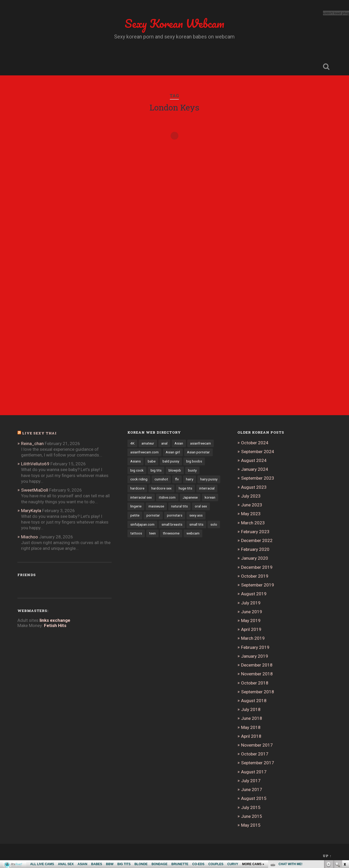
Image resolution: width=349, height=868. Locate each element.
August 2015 (254, 798)
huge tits (185, 488)
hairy (190, 479)
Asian (179, 443)
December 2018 (257, 665)
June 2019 (252, 612)
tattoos (136, 533)
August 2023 (254, 487)
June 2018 (252, 718)
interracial (207, 488)
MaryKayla (31, 511)
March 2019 (253, 638)
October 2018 (255, 683)
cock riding (139, 479)
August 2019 (254, 594)
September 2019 (258, 585)
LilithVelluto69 (35, 464)
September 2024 (258, 452)
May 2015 (251, 825)
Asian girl (173, 452)
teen (152, 533)
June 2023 (252, 505)
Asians (135, 461)
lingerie (136, 506)
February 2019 (255, 647)
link (344, 787)
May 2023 (251, 514)
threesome (171, 533)
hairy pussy (209, 479)
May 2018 (251, 727)
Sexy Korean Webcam (174, 23)
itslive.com (167, 497)
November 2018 (257, 674)
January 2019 (255, 656)
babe (152, 461)
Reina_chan (32, 443)
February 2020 (255, 549)
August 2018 (254, 701)
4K (132, 443)
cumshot (161, 479)
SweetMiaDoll (35, 490)
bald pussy (171, 461)
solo (214, 524)
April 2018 (251, 736)
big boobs (194, 461)
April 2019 (251, 629)
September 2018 (258, 692)
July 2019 (251, 603)
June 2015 (252, 816)
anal (164, 443)
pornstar (153, 515)
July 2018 (251, 709)
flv (177, 479)
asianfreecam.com (144, 452)
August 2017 (254, 772)
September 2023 (258, 478)
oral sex (201, 506)
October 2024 (255, 443)
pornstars (175, 515)
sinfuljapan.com (142, 524)
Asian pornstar (198, 452)
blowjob (175, 470)
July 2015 (251, 807)
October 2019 (255, 576)
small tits (196, 524)
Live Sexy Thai (39, 433)
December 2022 (257, 540)
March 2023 (253, 523)
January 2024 (255, 469)
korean (210, 497)
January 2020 (255, 558)
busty (192, 470)
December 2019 (257, 567)
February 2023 (255, 532)
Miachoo (30, 537)
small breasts (172, 524)
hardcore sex (161, 488)
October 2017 (255, 754)
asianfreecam (201, 443)
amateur (148, 443)
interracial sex (141, 497)
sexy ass (196, 515)
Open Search (326, 67)
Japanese (190, 497)
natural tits (179, 506)
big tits (156, 470)
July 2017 (251, 781)
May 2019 (251, 621)
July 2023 (251, 496)
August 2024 (254, 460)
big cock (137, 470)
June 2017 (252, 789)
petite (135, 515)
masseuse (156, 506)
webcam (193, 533)
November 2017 (257, 745)
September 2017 (258, 763)
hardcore (137, 488)
